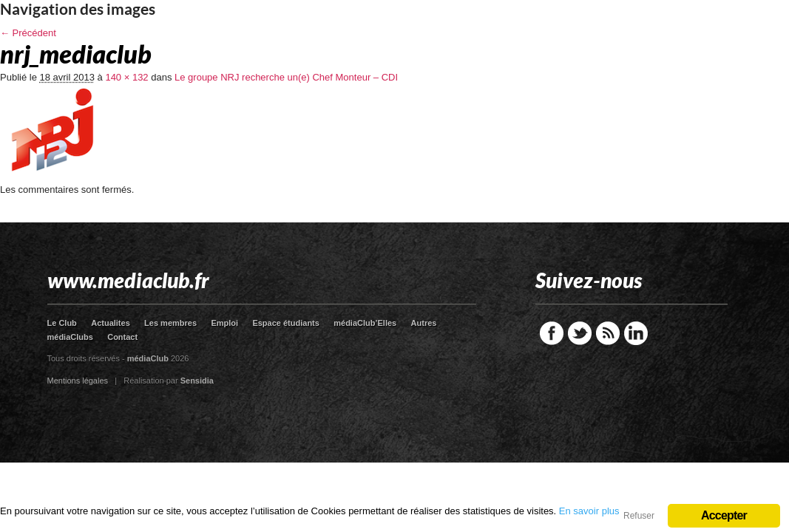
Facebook (552, 333)
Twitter (580, 333)
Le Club (62, 323)
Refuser (639, 516)
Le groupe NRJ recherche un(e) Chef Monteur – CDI (286, 77)
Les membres (170, 323)
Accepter (724, 515)
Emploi (224, 323)
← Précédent (28, 33)
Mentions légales (78, 381)
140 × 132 (126, 77)
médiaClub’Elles (365, 323)
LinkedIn (636, 333)
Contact (122, 337)
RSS (608, 333)
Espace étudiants (285, 323)
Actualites (111, 323)
